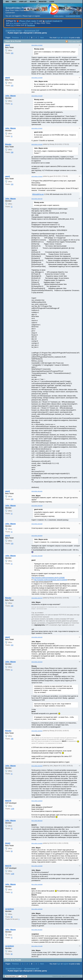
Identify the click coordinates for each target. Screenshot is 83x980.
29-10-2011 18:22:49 (37, 506)
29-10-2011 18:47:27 (37, 598)
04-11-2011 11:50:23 (37, 801)
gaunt (8, 45)
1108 (13, 809)
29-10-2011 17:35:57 (37, 128)
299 (12, 152)
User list (23, 2)
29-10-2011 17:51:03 (37, 144)
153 (12, 53)
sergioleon (10, 909)
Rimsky (8, 144)
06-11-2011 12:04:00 (37, 866)
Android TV (58, 21)
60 (12, 917)
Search (33, 2)
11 (12, 104)
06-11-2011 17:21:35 (37, 946)
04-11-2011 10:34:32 (37, 766)
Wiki (7, 2)
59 (12, 851)
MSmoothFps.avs (38, 194)
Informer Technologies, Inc (74, 976)
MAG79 (8, 801)
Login (52, 2)
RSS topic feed (74, 41)
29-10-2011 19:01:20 (37, 637)
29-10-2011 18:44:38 (37, 556)
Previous (15, 38)
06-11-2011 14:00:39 (37, 884)
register (66, 38)
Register (43, 2)
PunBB (60, 976)
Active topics (59, 16)
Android (48, 21)
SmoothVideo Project (18, 8)
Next (42, 38)
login (59, 38)
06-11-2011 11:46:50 (37, 843)
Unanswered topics (73, 16)
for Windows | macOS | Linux (20, 23)
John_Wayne (10, 96)
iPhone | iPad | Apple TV (29, 21)
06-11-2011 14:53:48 (37, 909)
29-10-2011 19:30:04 (37, 731)
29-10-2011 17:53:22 (37, 176)
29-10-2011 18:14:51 (37, 491)
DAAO (8, 843)
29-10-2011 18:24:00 (37, 524)
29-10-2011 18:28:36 (37, 536)
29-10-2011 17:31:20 (37, 96)
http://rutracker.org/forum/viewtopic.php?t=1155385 (48, 578)
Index (14, 2)
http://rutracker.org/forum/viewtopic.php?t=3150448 (51, 580)
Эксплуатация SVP (32, 31)
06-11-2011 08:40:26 (37, 821)
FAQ (12, 25)
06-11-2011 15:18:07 (37, 930)
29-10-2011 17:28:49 (37, 45)
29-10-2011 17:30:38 (37, 78)
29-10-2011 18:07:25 (37, 199)
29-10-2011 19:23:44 (37, 662)
